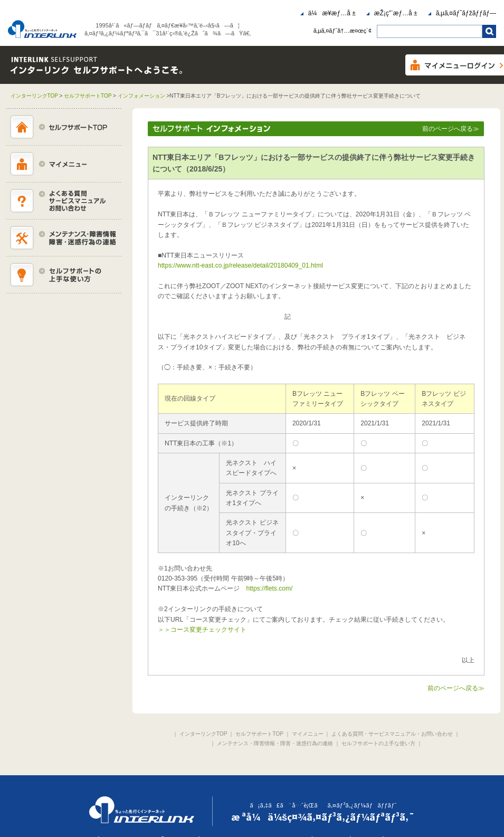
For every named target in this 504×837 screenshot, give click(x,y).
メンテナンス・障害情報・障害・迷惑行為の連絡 (275, 743)
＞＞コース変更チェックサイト (202, 630)
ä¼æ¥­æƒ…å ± (332, 13)
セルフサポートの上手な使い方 (378, 743)
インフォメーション (141, 96)
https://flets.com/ (269, 588)
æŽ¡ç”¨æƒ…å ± (396, 13)
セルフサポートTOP (88, 96)
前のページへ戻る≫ (451, 129)
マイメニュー (308, 734)
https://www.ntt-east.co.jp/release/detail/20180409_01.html (240, 265)
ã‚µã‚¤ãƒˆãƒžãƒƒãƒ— (466, 13)
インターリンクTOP (34, 96)
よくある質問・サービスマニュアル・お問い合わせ (392, 734)
